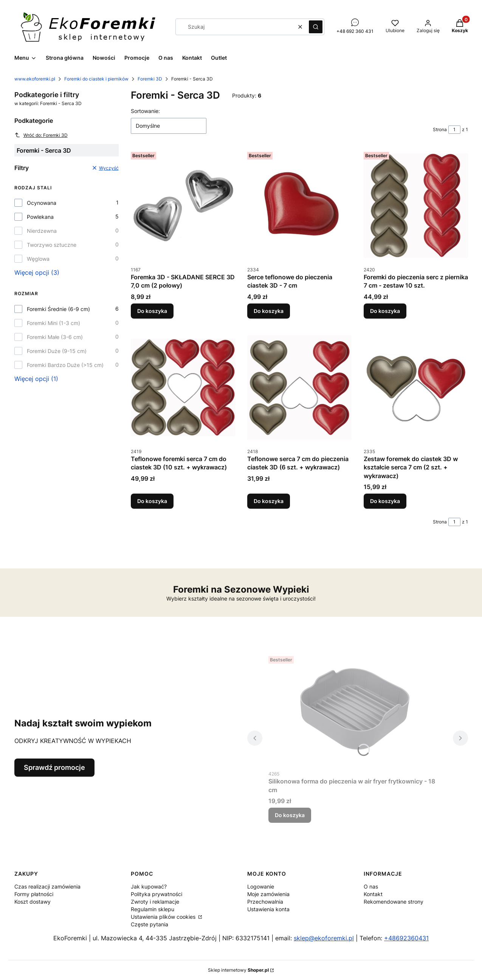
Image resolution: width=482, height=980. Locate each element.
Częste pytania (150, 924)
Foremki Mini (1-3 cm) (53, 323)
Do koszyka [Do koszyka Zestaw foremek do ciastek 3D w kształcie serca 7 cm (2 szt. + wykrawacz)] (385, 501)
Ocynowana (42, 203)
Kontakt (373, 894)
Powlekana (40, 217)
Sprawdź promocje (54, 767)
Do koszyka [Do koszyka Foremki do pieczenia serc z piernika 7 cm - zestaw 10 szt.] (385, 311)
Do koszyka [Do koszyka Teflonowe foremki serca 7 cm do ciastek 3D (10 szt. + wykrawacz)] (152, 501)
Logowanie (261, 886)
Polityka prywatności (157, 894)
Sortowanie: (145, 111)
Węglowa (38, 259)
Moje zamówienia (268, 894)
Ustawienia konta (268, 909)
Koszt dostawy (33, 902)
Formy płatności (34, 894)
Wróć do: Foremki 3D (41, 135)
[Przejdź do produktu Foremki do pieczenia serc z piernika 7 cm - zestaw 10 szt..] (416, 206)
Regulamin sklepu (153, 909)
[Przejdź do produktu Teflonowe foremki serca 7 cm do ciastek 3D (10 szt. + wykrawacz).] (183, 387)
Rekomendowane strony (394, 902)
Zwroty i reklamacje (155, 902)
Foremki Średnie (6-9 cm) (58, 309)
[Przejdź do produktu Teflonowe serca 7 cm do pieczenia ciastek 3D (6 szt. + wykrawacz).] (299, 387)
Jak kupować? (149, 886)
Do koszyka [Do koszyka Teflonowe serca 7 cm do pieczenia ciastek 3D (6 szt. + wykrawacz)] (269, 501)
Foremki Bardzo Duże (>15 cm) (65, 365)
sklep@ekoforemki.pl (324, 938)
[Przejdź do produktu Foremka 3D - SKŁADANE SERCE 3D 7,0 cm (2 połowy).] (183, 206)
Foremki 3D (150, 79)
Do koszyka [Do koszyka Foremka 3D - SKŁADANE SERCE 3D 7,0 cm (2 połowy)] (152, 311)
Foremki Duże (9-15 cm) (57, 351)
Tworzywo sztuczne (52, 245)
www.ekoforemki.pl (35, 79)
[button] (316, 27)
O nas (371, 886)
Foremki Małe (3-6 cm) (55, 337)
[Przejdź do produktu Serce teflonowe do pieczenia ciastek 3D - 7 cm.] (299, 206)
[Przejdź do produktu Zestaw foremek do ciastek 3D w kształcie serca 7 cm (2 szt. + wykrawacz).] (416, 387)
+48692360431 (406, 938)
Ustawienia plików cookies (164, 917)
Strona (440, 129)
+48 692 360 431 (355, 31)
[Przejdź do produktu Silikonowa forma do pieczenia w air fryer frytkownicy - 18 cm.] (355, 710)
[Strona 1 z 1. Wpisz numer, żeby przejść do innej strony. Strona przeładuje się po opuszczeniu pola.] (454, 130)
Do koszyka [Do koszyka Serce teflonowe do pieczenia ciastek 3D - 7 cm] (269, 311)
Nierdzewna (42, 231)
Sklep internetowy (238, 970)
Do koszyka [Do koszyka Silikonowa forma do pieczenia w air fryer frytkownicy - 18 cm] (290, 815)
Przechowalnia (265, 902)
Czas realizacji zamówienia (47, 886)
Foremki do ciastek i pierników (96, 79)
